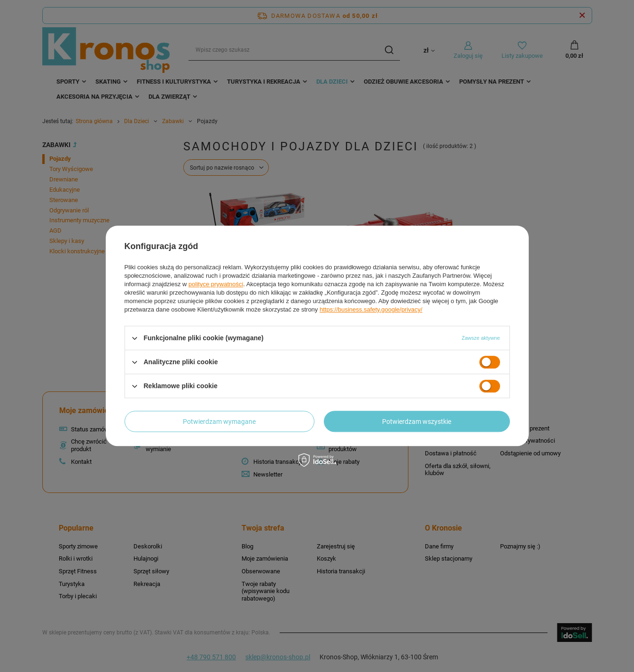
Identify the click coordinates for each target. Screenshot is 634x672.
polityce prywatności (216, 284)
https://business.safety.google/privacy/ (371, 309)
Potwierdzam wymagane (219, 422)
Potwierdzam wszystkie (417, 422)
